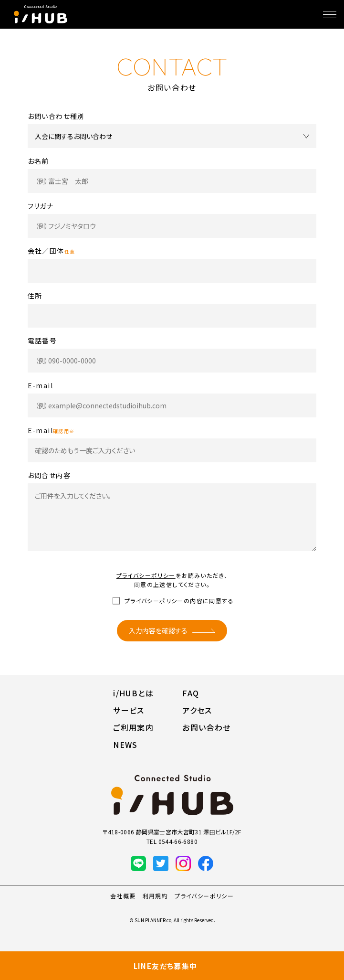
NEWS (125, 745)
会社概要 (123, 896)
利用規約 (156, 896)
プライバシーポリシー (146, 575)
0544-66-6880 (178, 841)
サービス (129, 710)
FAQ (191, 693)
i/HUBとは (133, 693)
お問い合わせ (206, 727)
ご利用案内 (133, 727)
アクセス (197, 710)
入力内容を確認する (158, 630)
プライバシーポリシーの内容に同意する (179, 601)
